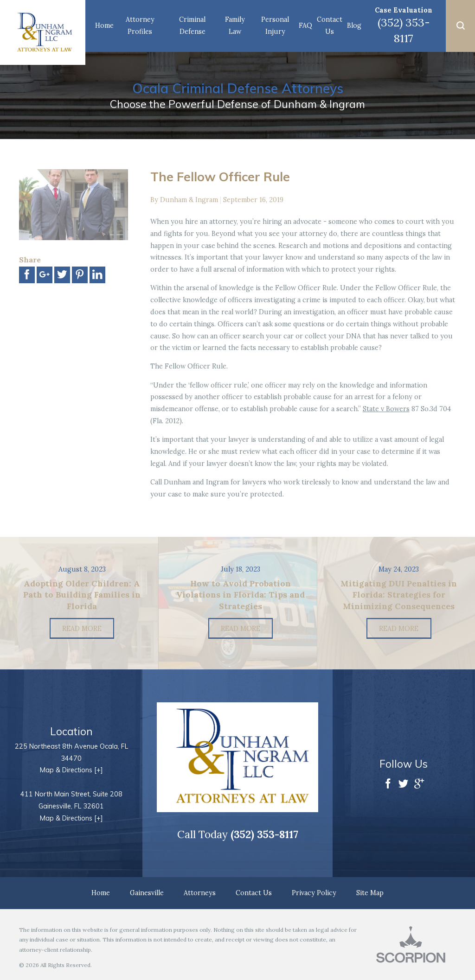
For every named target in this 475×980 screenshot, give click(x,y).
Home (104, 25)
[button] (460, 26)
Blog (354, 25)
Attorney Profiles (140, 25)
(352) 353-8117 (404, 30)
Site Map (370, 893)
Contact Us (330, 25)
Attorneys (200, 893)
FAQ (305, 25)
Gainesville (147, 893)
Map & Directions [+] (71, 770)
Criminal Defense (192, 25)
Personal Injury (275, 25)
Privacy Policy (314, 893)
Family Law (235, 25)
